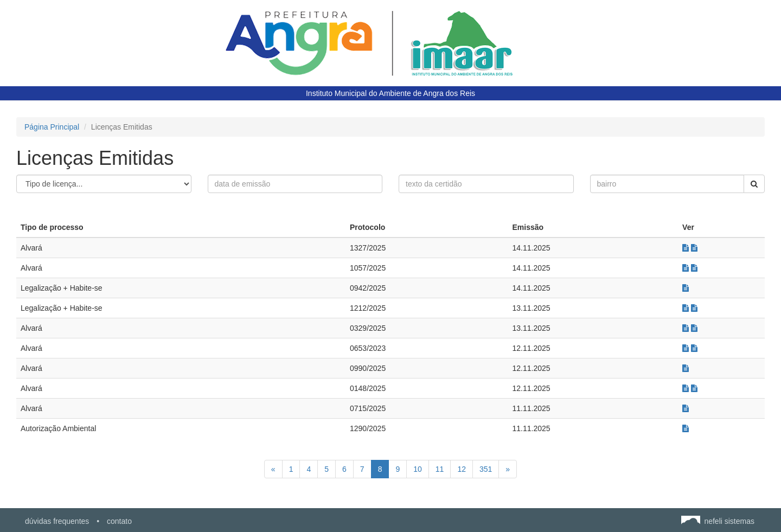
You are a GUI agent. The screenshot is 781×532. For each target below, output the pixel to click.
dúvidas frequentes (57, 521)
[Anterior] (273, 469)
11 (440, 469)
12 (462, 469)
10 (418, 469)
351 (486, 469)
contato (119, 521)
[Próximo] (508, 469)
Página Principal (52, 127)
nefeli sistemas (718, 521)
